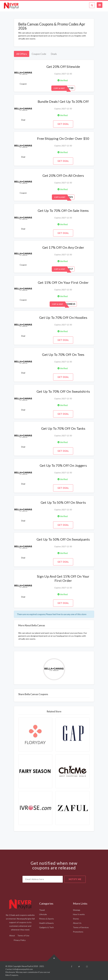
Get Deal (63, 124)
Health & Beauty (46, 923)
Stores (76, 919)
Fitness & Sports (47, 919)
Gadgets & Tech (46, 927)
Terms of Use (23, 935)
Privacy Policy (20, 940)
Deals (54, 54)
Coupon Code (39, 54)
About (12, 935)
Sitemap (77, 910)
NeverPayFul (27, 966)
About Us (77, 923)
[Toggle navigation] (100, 5)
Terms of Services (81, 927)
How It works (79, 914)
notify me (75, 879)
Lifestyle (43, 914)
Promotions (78, 932)
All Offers (22, 54)
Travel (42, 910)
